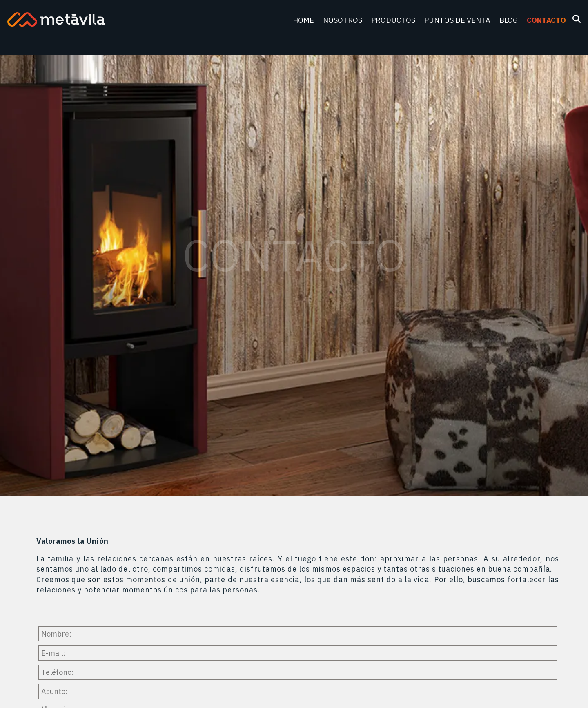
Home (304, 20)
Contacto (546, 20)
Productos (394, 20)
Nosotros (343, 20)
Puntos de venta (458, 20)
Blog (509, 20)
